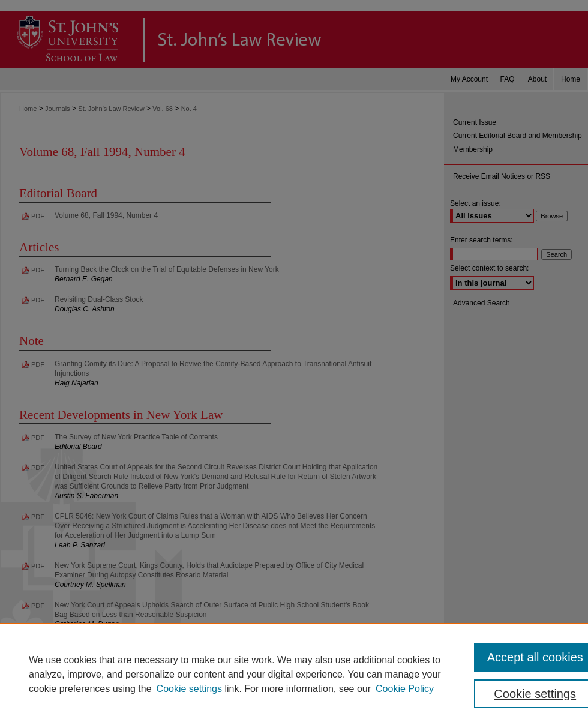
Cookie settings (189, 689)
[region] (294, 674)
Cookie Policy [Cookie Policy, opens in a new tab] (405, 689)
